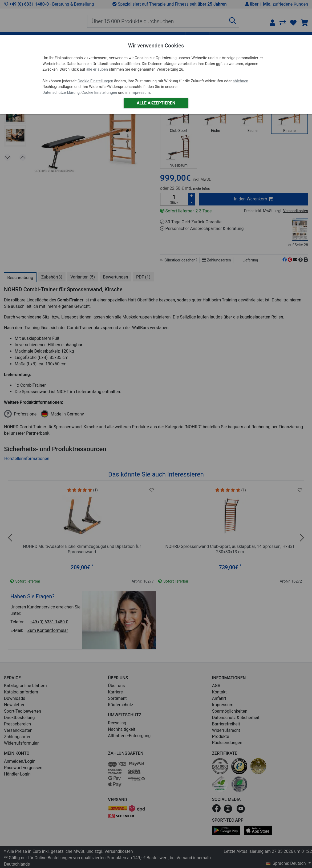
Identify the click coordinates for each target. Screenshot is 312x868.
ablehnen (240, 81)
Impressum (140, 93)
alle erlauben (97, 69)
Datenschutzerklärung (61, 93)
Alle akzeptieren (156, 103)
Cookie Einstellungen (95, 81)
